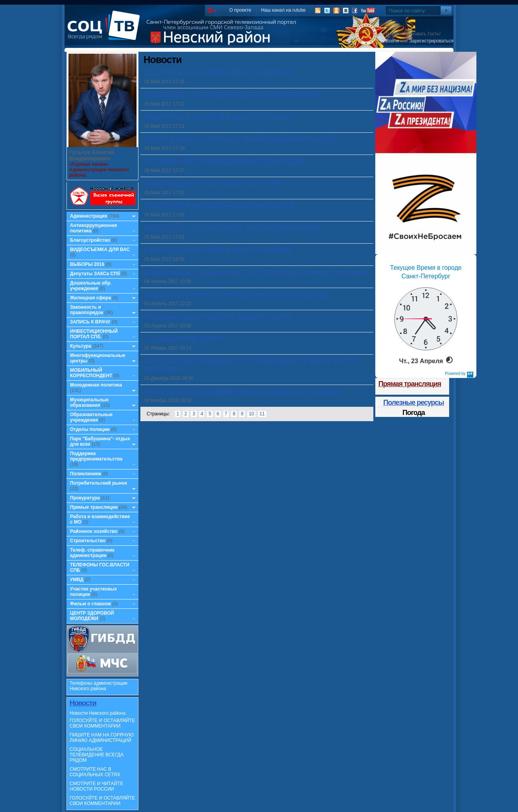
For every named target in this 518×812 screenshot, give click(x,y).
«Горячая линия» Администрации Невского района (99, 170)
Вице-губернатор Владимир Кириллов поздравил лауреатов (242, 392)
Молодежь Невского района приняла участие (218, 317)
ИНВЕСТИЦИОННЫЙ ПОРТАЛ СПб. (94, 334)
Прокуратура (85, 498)
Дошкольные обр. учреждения (91, 286)
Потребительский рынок (99, 483)
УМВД (77, 580)
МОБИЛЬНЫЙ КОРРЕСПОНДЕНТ (92, 373)
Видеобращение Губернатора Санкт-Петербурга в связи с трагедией (256, 272)
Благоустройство (91, 240)
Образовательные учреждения (91, 417)
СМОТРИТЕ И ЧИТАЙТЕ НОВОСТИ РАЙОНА (218, 73)
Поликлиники (86, 474)
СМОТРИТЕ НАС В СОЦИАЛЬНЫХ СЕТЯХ (95, 772)
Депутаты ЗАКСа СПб (95, 274)
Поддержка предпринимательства (96, 456)
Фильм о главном (90, 604)
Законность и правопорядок (87, 310)
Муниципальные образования (89, 402)
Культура (80, 346)
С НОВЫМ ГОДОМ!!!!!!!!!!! (185, 339)
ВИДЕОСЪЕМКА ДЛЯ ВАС (100, 250)
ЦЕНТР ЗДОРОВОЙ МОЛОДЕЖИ (92, 616)
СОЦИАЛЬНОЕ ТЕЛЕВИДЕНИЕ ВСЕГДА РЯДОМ (97, 755)
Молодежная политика (96, 385)
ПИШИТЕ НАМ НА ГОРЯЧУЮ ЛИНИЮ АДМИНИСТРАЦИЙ (102, 738)
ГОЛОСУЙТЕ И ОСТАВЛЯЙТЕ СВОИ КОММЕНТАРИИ (102, 723)
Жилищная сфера (90, 298)
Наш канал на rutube (283, 10)
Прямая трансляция (410, 384)
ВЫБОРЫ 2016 (87, 264)
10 (251, 414)
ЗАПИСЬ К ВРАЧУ (90, 322)
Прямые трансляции (94, 507)
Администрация (88, 216)
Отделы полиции (90, 429)
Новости (83, 703)
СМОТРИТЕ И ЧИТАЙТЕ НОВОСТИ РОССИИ (96, 786)
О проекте (240, 10)
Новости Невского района (98, 713)
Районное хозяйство (94, 531)
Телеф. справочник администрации (92, 553)
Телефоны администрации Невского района (99, 686)
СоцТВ (106, 31)
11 (262, 414)
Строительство (88, 541)
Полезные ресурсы (414, 402)
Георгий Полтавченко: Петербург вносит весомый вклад (235, 295)
